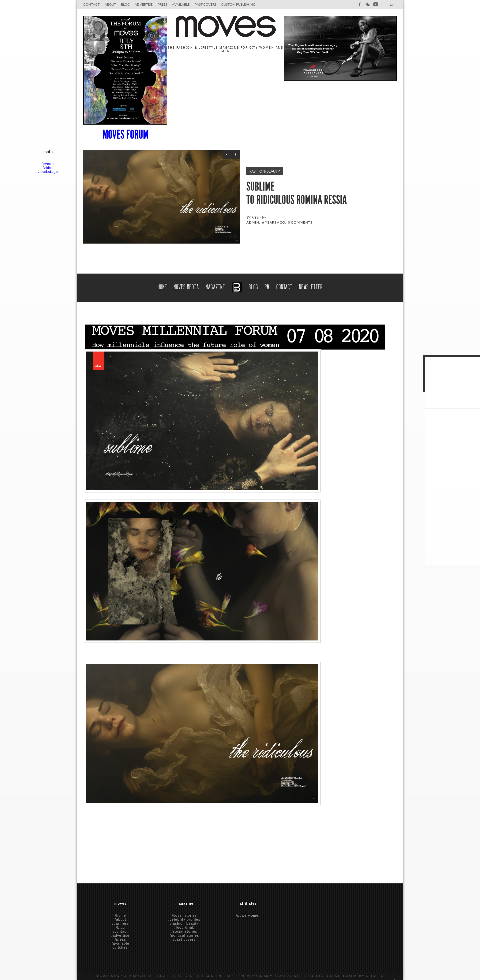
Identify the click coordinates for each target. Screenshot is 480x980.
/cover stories (184, 916)
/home (120, 916)
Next (236, 154)
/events (48, 164)
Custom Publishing (238, 4)
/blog (120, 928)
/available (120, 944)
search (392, 4)
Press (162, 4)
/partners (120, 924)
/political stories (184, 936)
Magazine (215, 286)
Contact (91, 4)
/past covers (184, 940)
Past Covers (205, 4)
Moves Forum (125, 135)
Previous (227, 154)
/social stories (184, 932)
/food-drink (184, 928)
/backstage (48, 172)
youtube (376, 4)
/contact (121, 932)
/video (48, 168)
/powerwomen (248, 916)
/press (121, 940)
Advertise (144, 4)
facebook (360, 4)
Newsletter (311, 286)
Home (162, 286)
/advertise (120, 936)
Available (181, 4)
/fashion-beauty (184, 924)
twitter (368, 4)
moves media (186, 286)
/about (120, 920)
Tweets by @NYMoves (445, 395)
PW (267, 286)
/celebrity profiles (184, 920)
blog (125, 4)
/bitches (120, 948)
